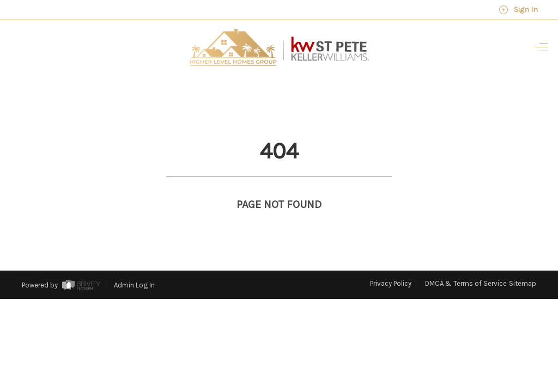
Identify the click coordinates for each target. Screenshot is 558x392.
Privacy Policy (391, 263)
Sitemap (523, 263)
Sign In (518, 10)
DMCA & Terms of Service (466, 263)
